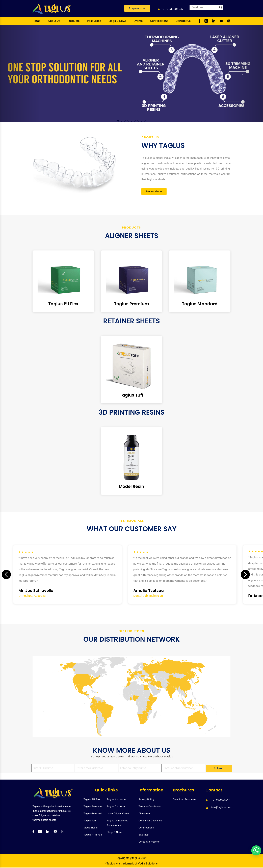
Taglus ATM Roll (93, 835)
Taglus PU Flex (92, 799)
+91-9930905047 (172, 9)
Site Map (143, 835)
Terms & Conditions (150, 807)
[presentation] (6, 575)
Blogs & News (117, 21)
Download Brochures (184, 799)
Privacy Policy (146, 799)
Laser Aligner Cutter (118, 814)
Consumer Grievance (150, 821)
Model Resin (90, 828)
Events (138, 21)
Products (74, 21)
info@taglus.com (221, 807)
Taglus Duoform (116, 807)
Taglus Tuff (90, 821)
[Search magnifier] (221, 7)
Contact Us (183, 21)
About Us (54, 21)
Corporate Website (149, 842)
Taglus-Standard (93, 814)
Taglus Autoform (116, 799)
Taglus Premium (93, 807)
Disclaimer (145, 814)
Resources (94, 21)
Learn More (154, 191)
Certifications (159, 21)
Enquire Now (137, 8)
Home (36, 21)
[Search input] (205, 7)
